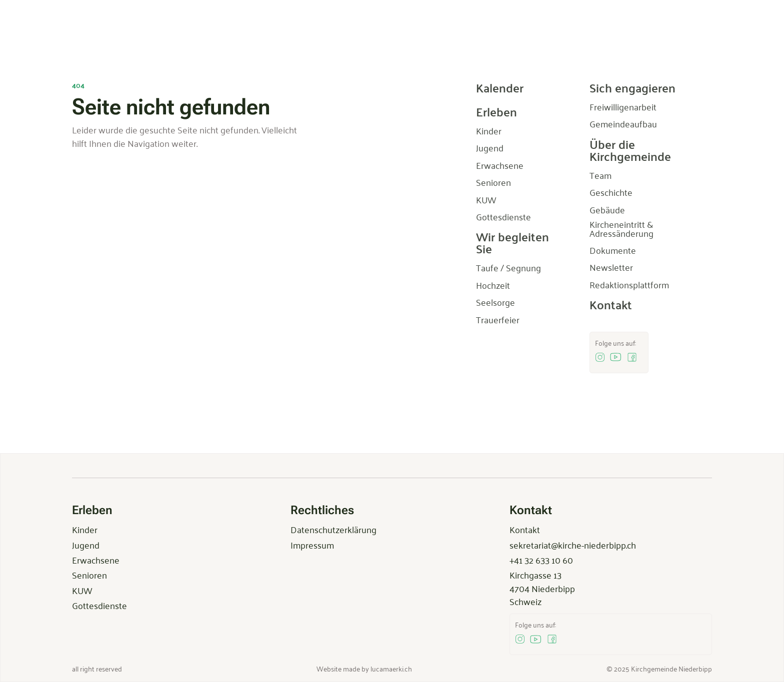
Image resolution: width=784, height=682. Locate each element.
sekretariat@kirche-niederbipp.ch (573, 545)
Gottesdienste (99, 605)
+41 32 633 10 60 (541, 560)
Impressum (312, 545)
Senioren (89, 575)
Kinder (85, 529)
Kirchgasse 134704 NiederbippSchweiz (542, 588)
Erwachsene (96, 560)
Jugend (86, 545)
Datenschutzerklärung (333, 529)
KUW (82, 590)
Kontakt (525, 529)
